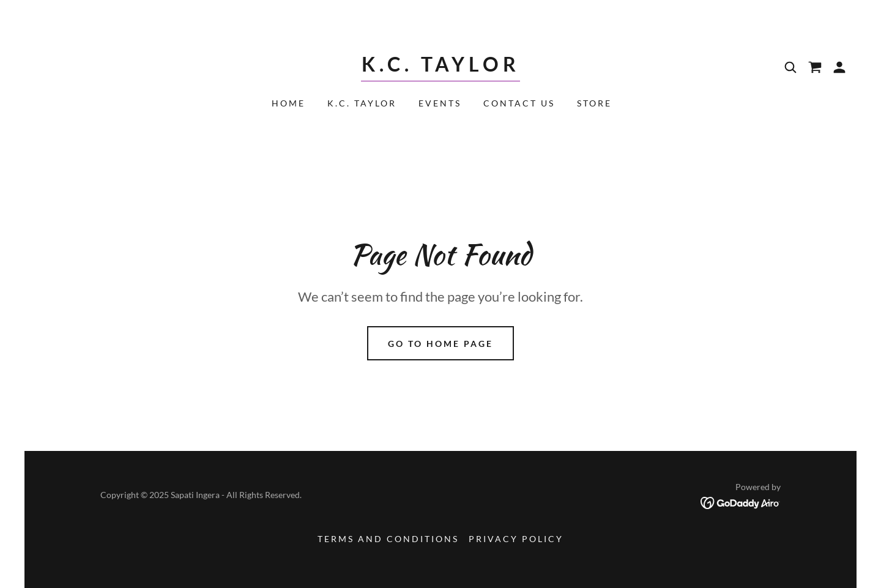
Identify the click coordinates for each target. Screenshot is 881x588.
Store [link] (594, 103)
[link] (440, 68)
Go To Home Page (441, 344)
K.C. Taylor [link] (362, 103)
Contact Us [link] (519, 103)
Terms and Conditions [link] (388, 539)
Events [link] (440, 103)
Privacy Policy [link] (516, 539)
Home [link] (288, 103)
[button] (839, 67)
